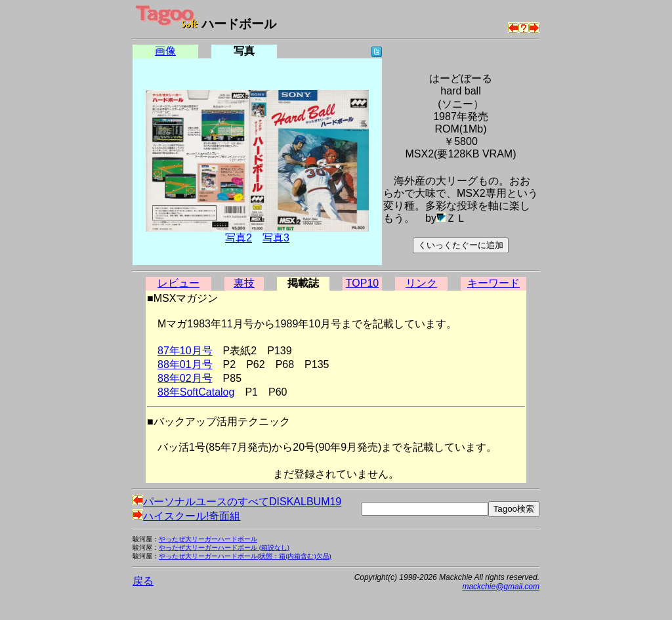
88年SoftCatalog (196, 392)
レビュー (178, 283)
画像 (165, 51)
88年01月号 (185, 364)
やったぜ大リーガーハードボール (208, 539)
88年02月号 (185, 378)
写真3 (276, 238)
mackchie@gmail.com (501, 587)
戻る (143, 581)
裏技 (244, 283)
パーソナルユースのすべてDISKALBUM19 (237, 502)
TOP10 (362, 283)
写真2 (239, 238)
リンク (421, 283)
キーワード (493, 283)
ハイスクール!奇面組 (186, 516)
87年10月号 (185, 351)
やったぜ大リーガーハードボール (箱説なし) (224, 548)
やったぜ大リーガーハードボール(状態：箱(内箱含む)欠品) (245, 556)
